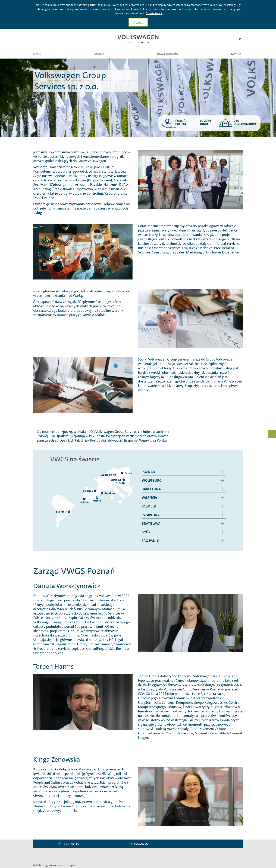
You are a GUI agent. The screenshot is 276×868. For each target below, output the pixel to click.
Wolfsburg (152, 480)
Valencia (149, 498)
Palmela (149, 506)
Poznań (148, 472)
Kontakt (237, 54)
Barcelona (151, 489)
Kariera (99, 54)
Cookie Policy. (154, 13)
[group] (184, 472)
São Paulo (151, 541)
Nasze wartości (168, 54)
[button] (241, 39)
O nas (37, 54)
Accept (138, 22)
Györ (146, 532)
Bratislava (151, 523)
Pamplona (151, 515)
